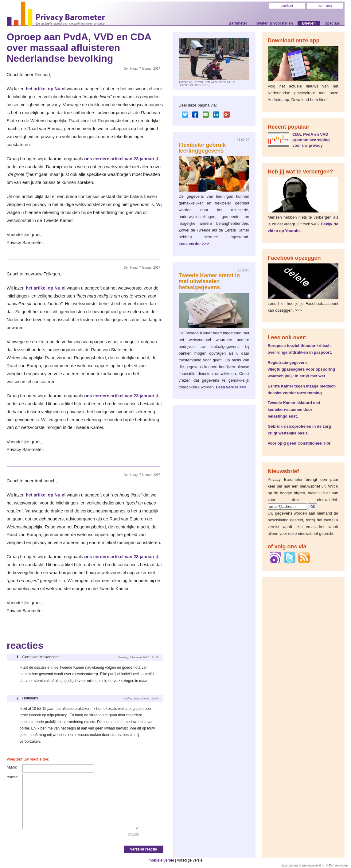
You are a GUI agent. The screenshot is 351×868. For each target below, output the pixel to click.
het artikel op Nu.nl (46, 89)
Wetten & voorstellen (275, 23)
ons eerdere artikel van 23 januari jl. (122, 159)
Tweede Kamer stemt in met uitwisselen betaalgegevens (209, 282)
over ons (325, 6)
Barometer (238, 23)
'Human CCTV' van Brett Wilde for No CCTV (207, 82)
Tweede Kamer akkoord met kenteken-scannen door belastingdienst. (294, 409)
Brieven (309, 23)
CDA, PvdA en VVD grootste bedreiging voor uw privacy (311, 140)
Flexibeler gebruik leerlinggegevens (202, 148)
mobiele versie (161, 860)
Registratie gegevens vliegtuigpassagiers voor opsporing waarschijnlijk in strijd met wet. (302, 369)
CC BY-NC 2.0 (199, 85)
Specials (332, 23)
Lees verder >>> (194, 244)
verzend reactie (144, 849)
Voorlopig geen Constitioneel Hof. (300, 443)
